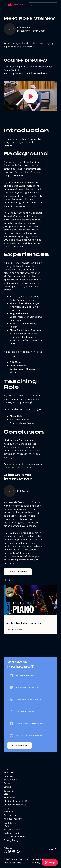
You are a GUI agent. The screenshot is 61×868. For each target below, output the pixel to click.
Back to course (19, 745)
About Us (9, 812)
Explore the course (18, 571)
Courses (8, 776)
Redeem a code (12, 833)
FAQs (6, 826)
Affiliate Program (13, 819)
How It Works (11, 772)
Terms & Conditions (15, 837)
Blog (6, 794)
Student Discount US (15, 805)
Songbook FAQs (12, 829)
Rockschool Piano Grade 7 (24, 623)
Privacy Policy (11, 840)
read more (10, 563)
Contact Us (10, 815)
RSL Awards (23, 27)
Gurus (7, 783)
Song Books (10, 780)
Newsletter (9, 797)
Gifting (7, 787)
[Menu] (6, 5)
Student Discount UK (15, 801)
